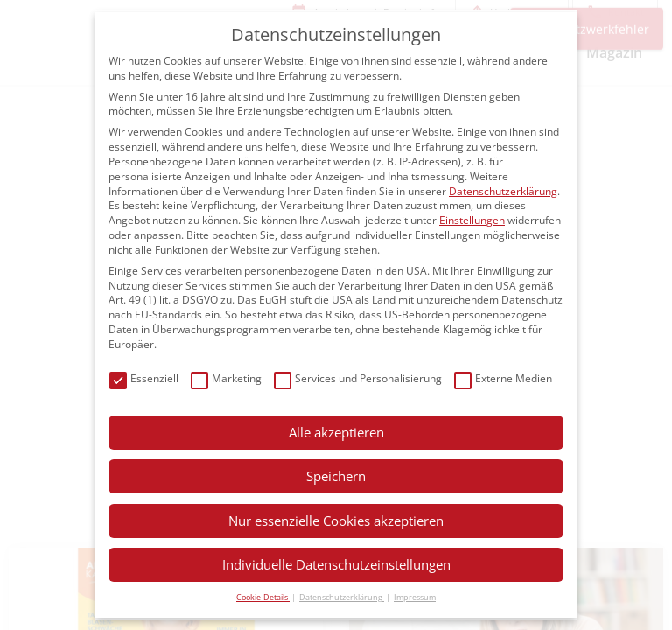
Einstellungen (472, 220)
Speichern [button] (336, 476)
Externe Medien (503, 379)
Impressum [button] (415, 597)
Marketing (226, 379)
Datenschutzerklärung (503, 191)
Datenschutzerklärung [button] (342, 597)
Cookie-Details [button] (263, 597)
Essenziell (144, 379)
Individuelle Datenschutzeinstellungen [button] (336, 564)
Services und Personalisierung (358, 379)
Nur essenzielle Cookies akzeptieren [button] (336, 521)
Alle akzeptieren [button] (336, 432)
